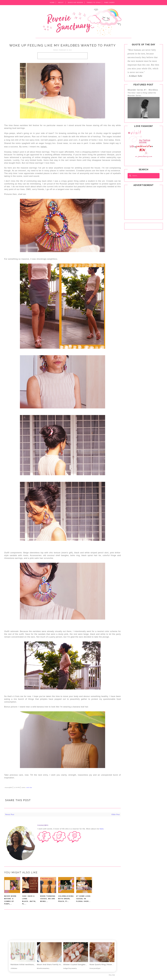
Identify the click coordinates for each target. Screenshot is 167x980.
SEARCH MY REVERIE (75, 2)
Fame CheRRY (109, 2)
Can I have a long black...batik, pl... (29, 900)
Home (52, 2)
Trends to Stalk (94, 2)
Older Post (116, 814)
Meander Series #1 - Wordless (143, 90)
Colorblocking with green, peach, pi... (66, 899)
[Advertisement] (63, 56)
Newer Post (10, 814)
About (61, 2)
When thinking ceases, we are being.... (48, 899)
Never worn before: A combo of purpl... (10, 900)
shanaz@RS (43, 825)
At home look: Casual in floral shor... (84, 899)
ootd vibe (29, 787)
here (102, 829)
